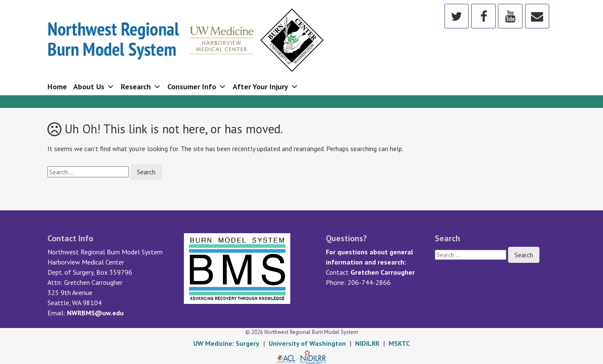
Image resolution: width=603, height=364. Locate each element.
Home (57, 87)
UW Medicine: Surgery (226, 343)
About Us (94, 87)
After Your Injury (265, 87)
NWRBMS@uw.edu (95, 313)
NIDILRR (367, 343)
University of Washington (307, 343)
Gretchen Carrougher (383, 272)
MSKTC (399, 343)
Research (141, 87)
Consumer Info (197, 87)
